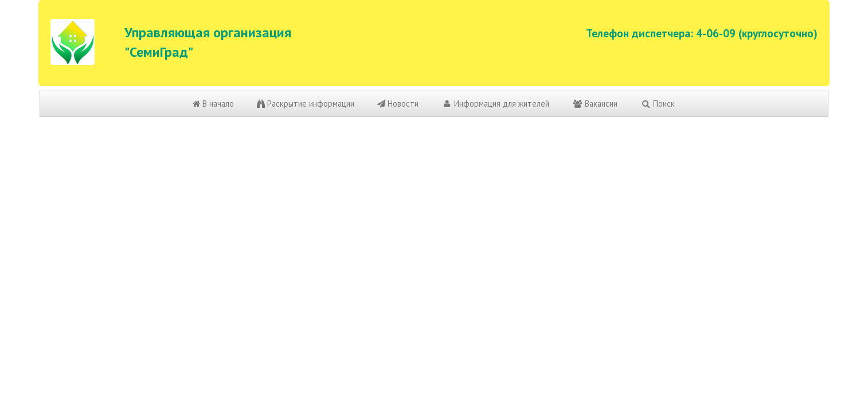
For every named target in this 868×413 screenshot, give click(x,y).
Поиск (658, 104)
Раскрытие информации (306, 104)
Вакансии (595, 104)
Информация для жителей (495, 104)
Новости (398, 104)
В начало (213, 104)
